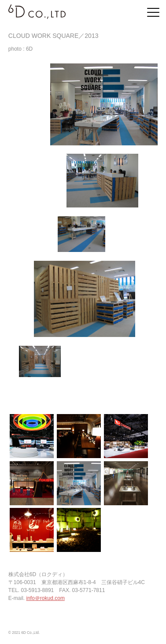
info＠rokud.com (46, 598)
